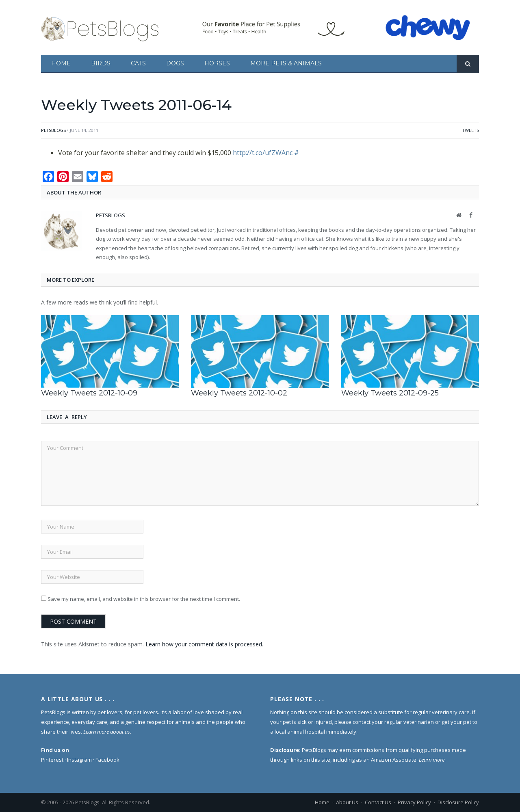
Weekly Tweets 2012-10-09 (89, 393)
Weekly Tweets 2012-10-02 (239, 393)
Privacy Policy (414, 802)
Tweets (470, 130)
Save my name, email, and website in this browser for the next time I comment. (144, 599)
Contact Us (378, 802)
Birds (101, 63)
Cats (138, 63)
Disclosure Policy (458, 802)
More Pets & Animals (286, 63)
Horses (217, 63)
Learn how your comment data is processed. (204, 644)
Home (61, 63)
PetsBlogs (53, 130)
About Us (347, 802)
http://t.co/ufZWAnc (263, 153)
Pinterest (52, 760)
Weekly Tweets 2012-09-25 (390, 393)
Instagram (79, 760)
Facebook (107, 760)
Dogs (175, 63)
